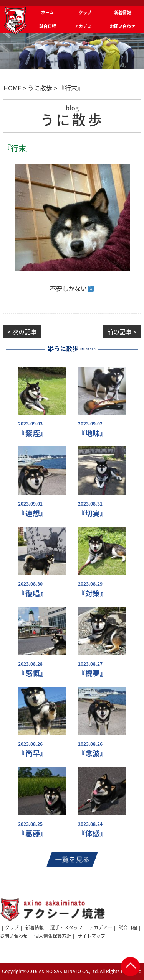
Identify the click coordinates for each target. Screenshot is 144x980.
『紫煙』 (33, 433)
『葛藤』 (33, 833)
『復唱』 (33, 593)
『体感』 (93, 833)
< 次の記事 (22, 332)
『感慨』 (33, 673)
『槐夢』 (93, 673)
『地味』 (93, 433)
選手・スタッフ (66, 927)
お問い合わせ (14, 936)
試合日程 (128, 927)
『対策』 (93, 593)
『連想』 (33, 513)
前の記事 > (122, 332)
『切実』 (93, 513)
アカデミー (101, 927)
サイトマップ (91, 936)
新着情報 (35, 927)
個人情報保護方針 (53, 936)
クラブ (12, 927)
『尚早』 (33, 753)
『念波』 (93, 753)
